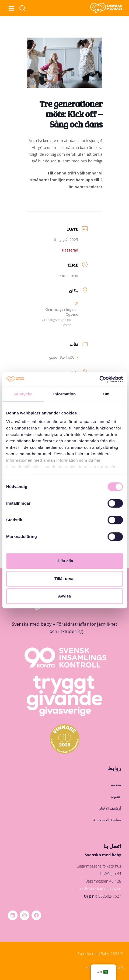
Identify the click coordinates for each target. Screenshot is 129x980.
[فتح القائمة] (11, 8)
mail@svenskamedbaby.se (99, 889)
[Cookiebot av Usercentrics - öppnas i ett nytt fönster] (99, 379)
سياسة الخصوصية (107, 820)
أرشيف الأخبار (110, 808)
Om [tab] (106, 394)
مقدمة (116, 784)
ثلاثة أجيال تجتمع (62, 357)
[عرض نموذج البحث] (22, 8)
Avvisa (65, 596)
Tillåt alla (65, 561)
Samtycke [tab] (23, 394)
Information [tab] (65, 394)
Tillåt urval (64, 579)
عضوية (116, 796)
